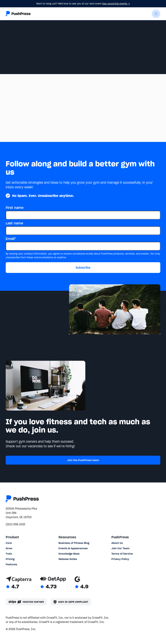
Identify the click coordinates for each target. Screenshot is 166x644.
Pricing (10, 559)
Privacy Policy (120, 559)
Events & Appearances (73, 548)
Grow (9, 548)
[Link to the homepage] (18, 14)
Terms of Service (122, 554)
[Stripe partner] (26, 602)
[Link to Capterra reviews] (19, 583)
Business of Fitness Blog (74, 543)
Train (9, 554)
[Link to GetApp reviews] (53, 583)
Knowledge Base (69, 554)
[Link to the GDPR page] (71, 602)
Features (11, 564)
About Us (117, 543)
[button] (156, 14)
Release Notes (68, 559)
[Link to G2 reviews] (81, 583)
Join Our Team (120, 548)
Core (9, 543)
